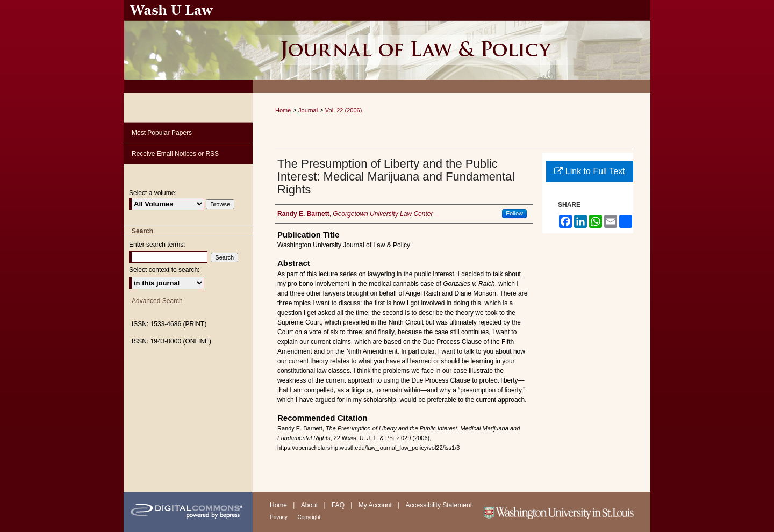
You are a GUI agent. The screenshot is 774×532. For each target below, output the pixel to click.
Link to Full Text (589, 171)
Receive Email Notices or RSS (175, 154)
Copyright (309, 517)
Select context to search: (164, 270)
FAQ (339, 505)
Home (283, 110)
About (310, 505)
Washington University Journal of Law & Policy (451, 46)
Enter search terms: (157, 245)
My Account (376, 505)
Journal (308, 110)
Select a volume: (153, 193)
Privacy (279, 517)
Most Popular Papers (162, 133)
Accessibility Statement (439, 505)
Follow (514, 213)
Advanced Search (157, 301)
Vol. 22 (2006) (344, 110)
